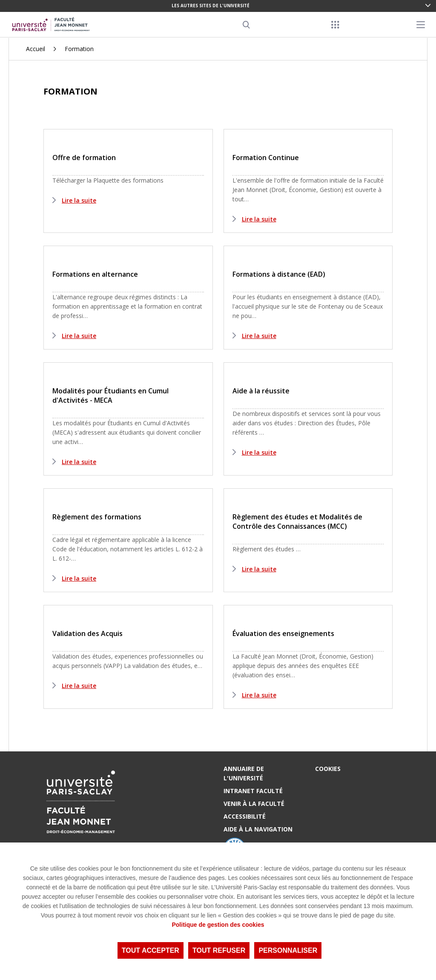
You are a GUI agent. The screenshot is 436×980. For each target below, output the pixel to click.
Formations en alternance (95, 274)
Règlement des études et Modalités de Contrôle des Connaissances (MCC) (297, 522)
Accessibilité (245, 816)
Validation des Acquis (87, 633)
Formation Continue (266, 158)
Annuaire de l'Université (244, 773)
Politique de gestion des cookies (218, 925)
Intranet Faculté (253, 791)
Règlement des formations (97, 517)
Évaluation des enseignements (283, 633)
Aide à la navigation (258, 829)
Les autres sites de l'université (211, 6)
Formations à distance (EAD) (279, 274)
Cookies (328, 769)
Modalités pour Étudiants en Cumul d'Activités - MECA (110, 395)
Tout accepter (151, 950)
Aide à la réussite (261, 391)
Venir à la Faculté (254, 804)
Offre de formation (84, 158)
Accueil (36, 49)
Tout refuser (219, 950)
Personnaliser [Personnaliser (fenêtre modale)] (288, 950)
